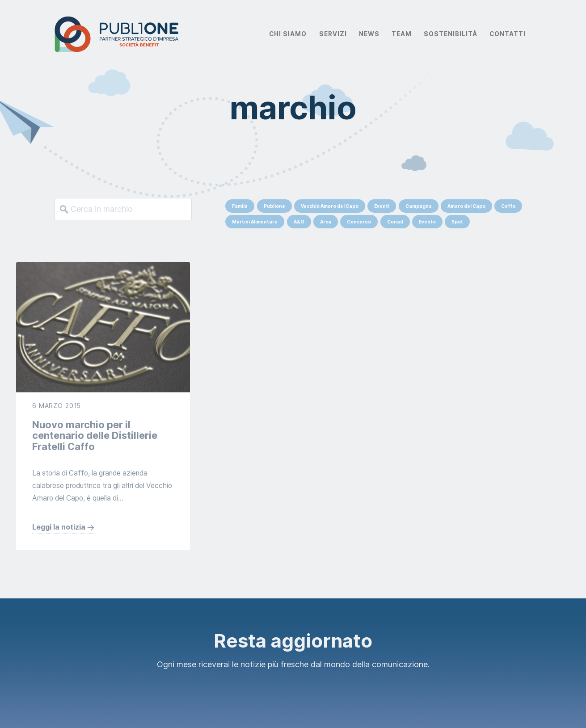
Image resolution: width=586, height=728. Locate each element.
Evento (427, 222)
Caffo (508, 206)
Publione (274, 206)
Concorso (359, 222)
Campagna (419, 206)
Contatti (508, 34)
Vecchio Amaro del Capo (330, 206)
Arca (326, 222)
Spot (457, 222)
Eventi (382, 206)
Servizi (333, 34)
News (369, 34)
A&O (299, 222)
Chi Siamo (288, 34)
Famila (240, 206)
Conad (395, 222)
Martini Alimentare (255, 222)
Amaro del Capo (466, 206)
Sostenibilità (451, 34)
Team (402, 34)
